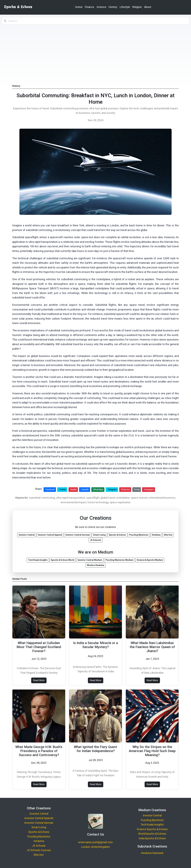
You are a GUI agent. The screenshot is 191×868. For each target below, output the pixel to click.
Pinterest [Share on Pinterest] (125, 490)
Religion (137, 7)
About (148, 7)
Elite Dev (39, 855)
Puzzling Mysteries (39, 837)
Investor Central (39, 814)
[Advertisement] (95, 48)
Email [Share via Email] (137, 490)
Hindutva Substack (152, 853)
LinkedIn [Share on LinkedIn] (85, 490)
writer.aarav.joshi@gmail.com (95, 842)
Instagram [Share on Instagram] (149, 490)
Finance (90, 7)
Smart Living (39, 827)
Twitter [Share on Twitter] (63, 490)
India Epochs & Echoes (152, 838)
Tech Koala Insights (152, 825)
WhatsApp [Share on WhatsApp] (98, 490)
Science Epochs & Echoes (152, 829)
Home (79, 7)
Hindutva (39, 841)
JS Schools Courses (39, 850)
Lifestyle (125, 7)
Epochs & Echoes (39, 832)
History (113, 7)
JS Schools (39, 846)
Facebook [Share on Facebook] (50, 490)
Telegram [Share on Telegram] (112, 490)
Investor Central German (39, 823)
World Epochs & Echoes (152, 834)
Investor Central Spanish (39, 818)
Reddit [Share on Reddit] (73, 490)
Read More (39, 680)
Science (101, 7)
